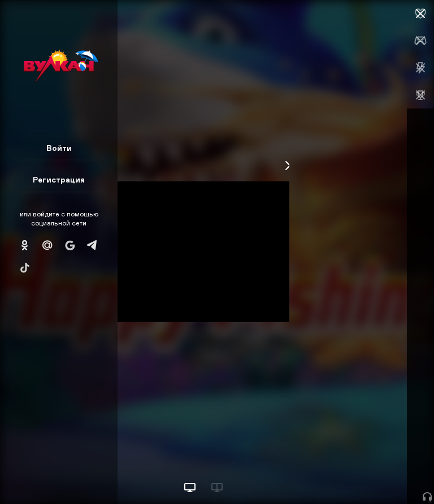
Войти (59, 148)
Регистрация (59, 179)
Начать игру (348, 474)
